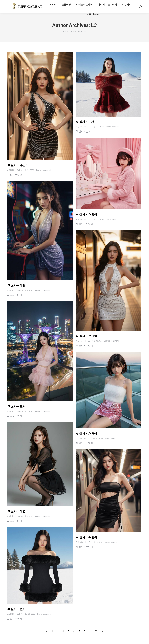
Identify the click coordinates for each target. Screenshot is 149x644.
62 (96, 631)
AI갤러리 (11, 170)
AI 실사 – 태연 (16, 285)
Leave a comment (44, 170)
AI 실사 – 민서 (85, 122)
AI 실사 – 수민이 (18, 165)
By (19, 170)
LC (94, 25)
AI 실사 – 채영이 (86, 214)
